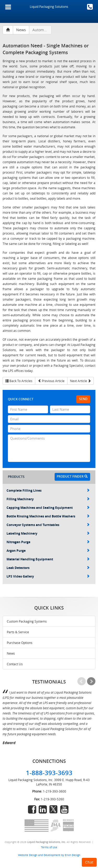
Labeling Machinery (48, 533)
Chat (89, 862)
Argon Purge (48, 551)
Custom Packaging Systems (27, 621)
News (11, 653)
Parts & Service (18, 632)
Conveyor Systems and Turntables (48, 525)
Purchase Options (20, 643)
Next (91, 681)
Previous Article (51, 381)
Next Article (80, 381)
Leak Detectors (48, 568)
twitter (54, 809)
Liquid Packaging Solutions (49, 7)
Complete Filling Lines (48, 490)
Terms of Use (49, 847)
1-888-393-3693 (90, 7)
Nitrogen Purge (48, 542)
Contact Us (15, 664)
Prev (82, 681)
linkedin (43, 809)
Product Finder (72, 476)
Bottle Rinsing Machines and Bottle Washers (48, 516)
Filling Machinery (48, 499)
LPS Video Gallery (48, 576)
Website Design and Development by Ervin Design (49, 855)
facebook (32, 809)
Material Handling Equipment (48, 559)
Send (83, 399)
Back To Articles (19, 381)
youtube (64, 809)
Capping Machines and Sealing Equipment (48, 508)
